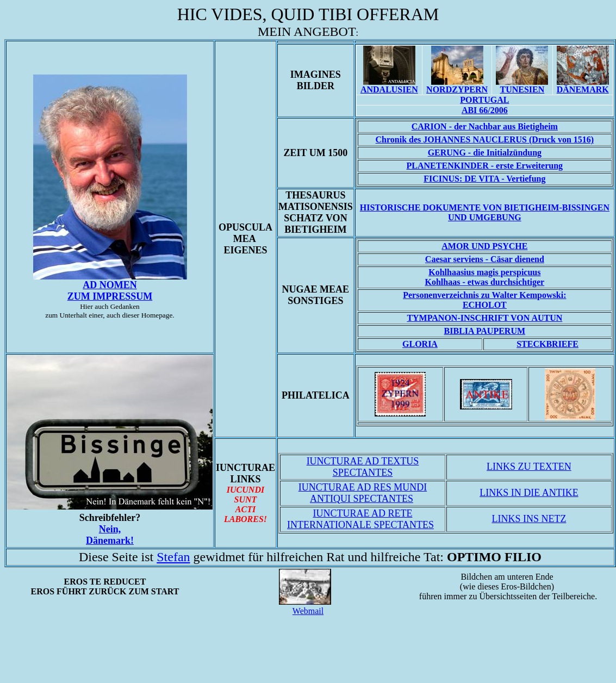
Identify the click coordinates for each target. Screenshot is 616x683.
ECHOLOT (485, 305)
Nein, (110, 535)
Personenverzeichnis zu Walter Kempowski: (484, 295)
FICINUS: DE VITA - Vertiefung (484, 179)
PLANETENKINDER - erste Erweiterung (485, 166)
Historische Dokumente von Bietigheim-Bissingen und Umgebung (485, 212)
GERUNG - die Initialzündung (485, 153)
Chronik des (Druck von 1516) (485, 139)
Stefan (173, 557)
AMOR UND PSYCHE (484, 246)
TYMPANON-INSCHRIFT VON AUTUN (484, 318)
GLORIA (420, 344)
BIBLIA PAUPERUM (485, 331)
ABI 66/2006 (485, 110)
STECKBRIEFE (547, 344)
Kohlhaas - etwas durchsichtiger (484, 277)
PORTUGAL (484, 100)
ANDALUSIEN (389, 89)
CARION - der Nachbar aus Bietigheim (485, 126)
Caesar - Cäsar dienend (485, 259)
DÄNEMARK (583, 89)
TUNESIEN (522, 89)
